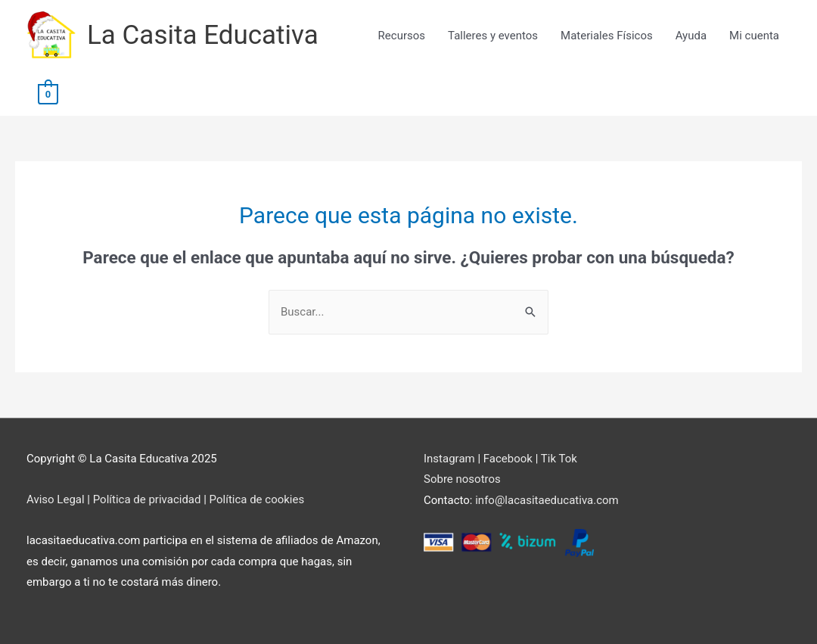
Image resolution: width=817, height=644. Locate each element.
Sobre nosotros (462, 479)
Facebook (508, 459)
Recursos (402, 36)
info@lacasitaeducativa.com (547, 500)
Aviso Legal (56, 499)
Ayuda (691, 36)
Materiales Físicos (607, 36)
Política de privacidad (147, 499)
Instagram (449, 459)
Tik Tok (559, 459)
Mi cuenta (754, 36)
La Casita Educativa (203, 35)
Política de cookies (257, 499)
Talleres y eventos (493, 36)
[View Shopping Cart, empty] (48, 93)
